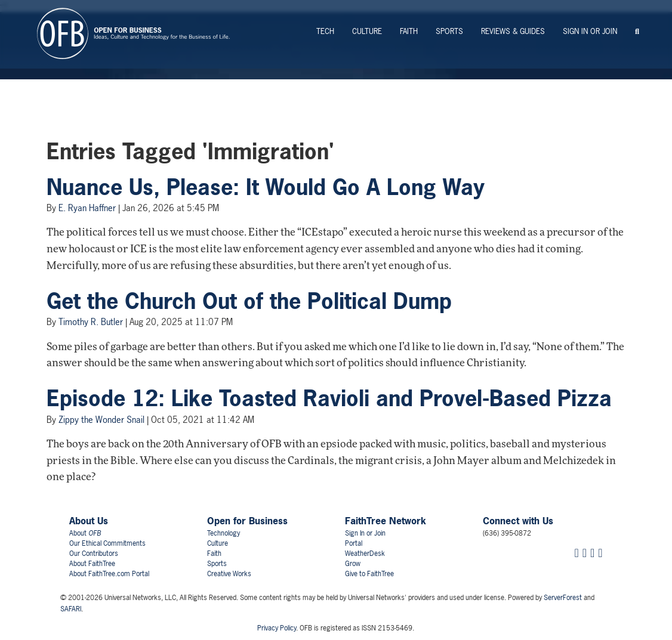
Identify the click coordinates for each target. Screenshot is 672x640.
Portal (354, 543)
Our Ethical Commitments (107, 543)
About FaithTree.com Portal (109, 574)
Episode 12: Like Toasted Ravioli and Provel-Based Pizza (329, 398)
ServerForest (563, 598)
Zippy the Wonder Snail (101, 420)
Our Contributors (94, 554)
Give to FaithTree (369, 574)
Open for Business (247, 521)
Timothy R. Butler (91, 322)
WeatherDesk (365, 554)
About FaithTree (92, 564)
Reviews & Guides (513, 31)
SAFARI (71, 609)
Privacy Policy (277, 628)
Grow (353, 564)
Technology (224, 533)
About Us (89, 521)
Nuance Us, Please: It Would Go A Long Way (266, 187)
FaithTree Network (386, 521)
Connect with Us (518, 521)
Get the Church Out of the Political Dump (249, 301)
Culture (367, 31)
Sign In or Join (590, 31)
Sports (449, 31)
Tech (325, 31)
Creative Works (229, 574)
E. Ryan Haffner (87, 208)
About (85, 533)
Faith (409, 31)
